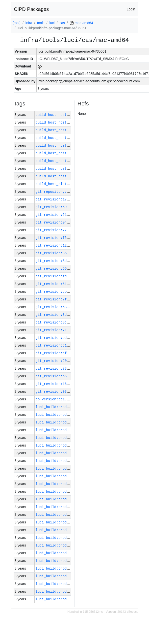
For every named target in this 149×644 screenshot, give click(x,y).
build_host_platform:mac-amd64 (66, 184)
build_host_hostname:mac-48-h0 (66, 145)
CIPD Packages (31, 9)
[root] (17, 23)
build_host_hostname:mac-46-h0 (66, 176)
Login (131, 9)
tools (41, 23)
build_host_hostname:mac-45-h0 (66, 138)
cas (62, 23)
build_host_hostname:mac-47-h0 (66, 122)
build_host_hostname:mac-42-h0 (66, 153)
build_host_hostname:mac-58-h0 (66, 161)
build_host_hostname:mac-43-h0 (66, 115)
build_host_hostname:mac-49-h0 (66, 130)
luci (52, 23)
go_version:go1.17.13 (56, 399)
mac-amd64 (81, 23)
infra (29, 23)
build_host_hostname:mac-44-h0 (66, 169)
